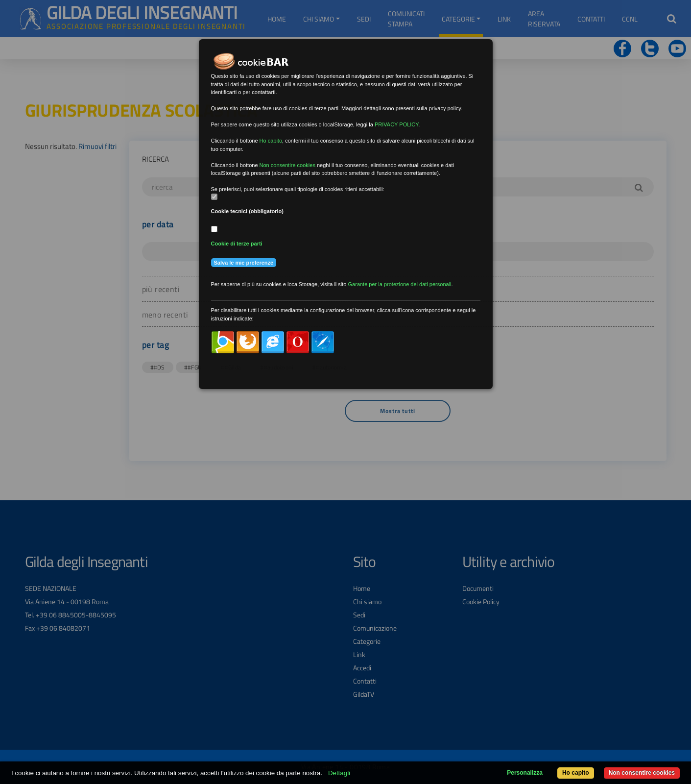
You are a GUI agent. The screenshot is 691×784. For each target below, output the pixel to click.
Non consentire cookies (642, 773)
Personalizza (525, 773)
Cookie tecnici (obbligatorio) (248, 211)
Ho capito (576, 773)
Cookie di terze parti (237, 244)
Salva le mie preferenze (244, 263)
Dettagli (339, 773)
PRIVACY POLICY (396, 124)
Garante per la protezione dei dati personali (400, 284)
